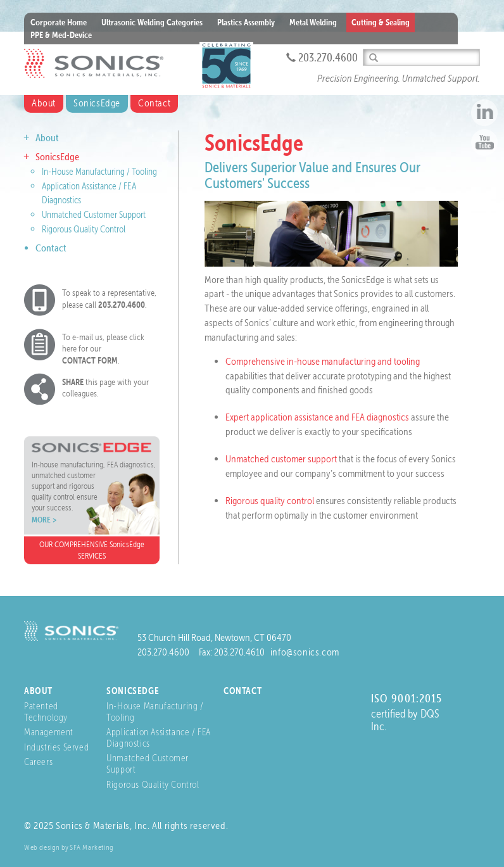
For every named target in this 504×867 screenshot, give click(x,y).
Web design (42, 847)
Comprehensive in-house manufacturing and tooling (323, 361)
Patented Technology (46, 712)
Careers (38, 762)
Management (49, 732)
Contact (154, 103)
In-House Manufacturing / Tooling (99, 172)
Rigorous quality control (270, 501)
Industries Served (56, 747)
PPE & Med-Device (61, 35)
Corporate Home (59, 22)
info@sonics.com (305, 652)
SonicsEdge (97, 103)
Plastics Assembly (246, 22)
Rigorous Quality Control (84, 229)
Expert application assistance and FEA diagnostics (317, 417)
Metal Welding (313, 22)
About (44, 103)
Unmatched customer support (281, 459)
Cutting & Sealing (381, 22)
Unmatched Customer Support (94, 215)
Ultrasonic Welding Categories (152, 22)
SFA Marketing (92, 847)
